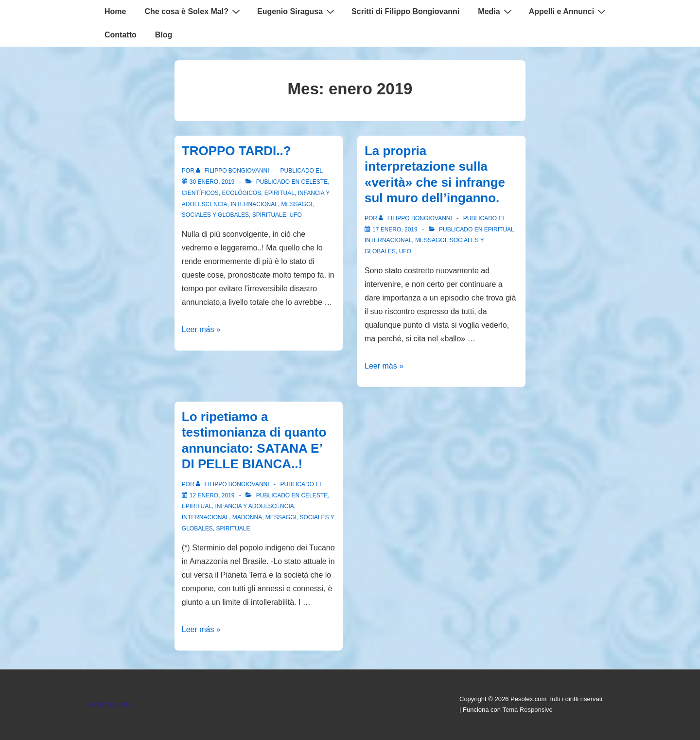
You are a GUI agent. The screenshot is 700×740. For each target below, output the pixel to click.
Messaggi (297, 204)
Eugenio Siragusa (297, 11)
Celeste (315, 182)
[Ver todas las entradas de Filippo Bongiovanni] (233, 171)
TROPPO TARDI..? (236, 151)
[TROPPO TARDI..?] (212, 182)
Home (115, 11)
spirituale (269, 215)
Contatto (121, 35)
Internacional (254, 204)
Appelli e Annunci (569, 11)
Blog (164, 35)
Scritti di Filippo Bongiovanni (405, 11)
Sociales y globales (215, 215)
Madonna (247, 517)
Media (496, 11)
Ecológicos (241, 193)
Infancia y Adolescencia (254, 506)
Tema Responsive (527, 710)
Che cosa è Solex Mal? (193, 11)
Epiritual (280, 193)
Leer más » (201, 329)
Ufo (295, 215)
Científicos (200, 193)
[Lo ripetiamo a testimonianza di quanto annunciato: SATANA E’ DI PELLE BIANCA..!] (212, 495)
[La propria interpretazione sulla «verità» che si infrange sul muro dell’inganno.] (395, 229)
